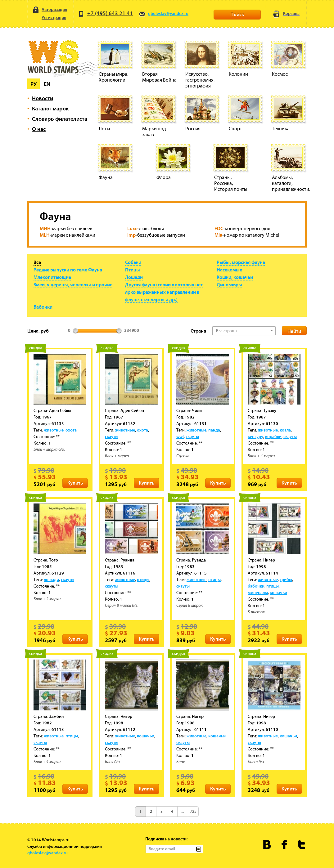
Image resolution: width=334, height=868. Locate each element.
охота (71, 430)
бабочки (256, 586)
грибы (286, 579)
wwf (180, 436)
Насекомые (229, 270)
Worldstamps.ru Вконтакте (267, 845)
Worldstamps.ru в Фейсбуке (284, 845)
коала (285, 430)
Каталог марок (50, 108)
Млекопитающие (52, 277)
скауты (112, 436)
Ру (34, 84)
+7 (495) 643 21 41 (105, 13)
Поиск (237, 14)
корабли (273, 436)
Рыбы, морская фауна (241, 262)
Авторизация (50, 10)
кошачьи (278, 593)
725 (193, 811)
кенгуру (255, 436)
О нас (39, 129)
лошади (51, 579)
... (183, 811)
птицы (143, 579)
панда (214, 430)
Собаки (133, 262)
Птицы (133, 270)
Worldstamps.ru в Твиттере (302, 845)
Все (37, 262)
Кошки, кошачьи (235, 277)
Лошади (134, 277)
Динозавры (229, 284)
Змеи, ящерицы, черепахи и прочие (73, 284)
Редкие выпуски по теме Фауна (68, 270)
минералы (258, 593)
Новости (43, 98)
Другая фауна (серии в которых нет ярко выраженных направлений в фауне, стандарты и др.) (164, 292)
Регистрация (49, 18)
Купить (75, 483)
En (47, 84)
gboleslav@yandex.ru (163, 13)
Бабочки (43, 307)
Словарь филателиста (60, 119)
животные (54, 430)
